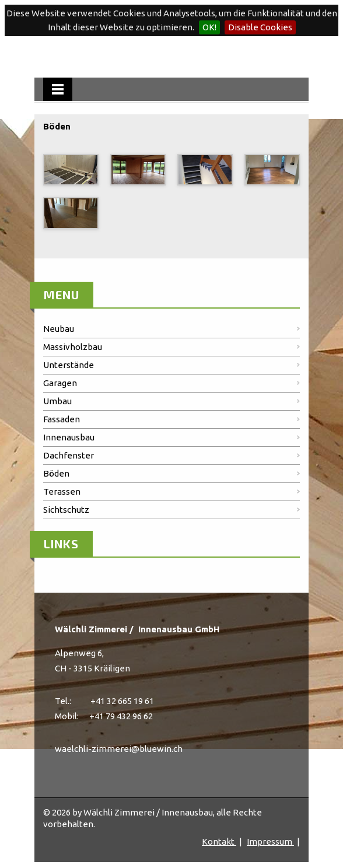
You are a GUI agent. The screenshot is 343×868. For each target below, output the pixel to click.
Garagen (60, 383)
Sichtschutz (66, 510)
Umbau (57, 401)
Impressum (270, 841)
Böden (56, 473)
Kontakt (219, 841)
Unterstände (69, 365)
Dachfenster (69, 455)
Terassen (62, 491)
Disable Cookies (260, 27)
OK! (209, 27)
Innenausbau (69, 437)
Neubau (59, 329)
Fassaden (62, 419)
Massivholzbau (73, 347)
